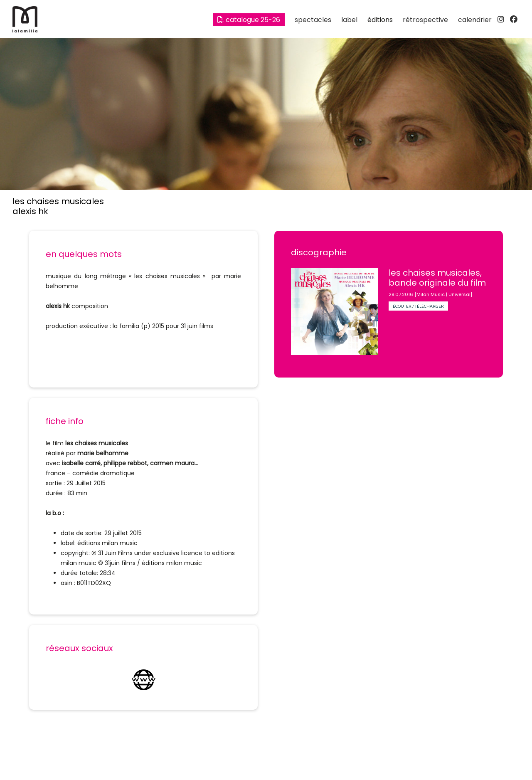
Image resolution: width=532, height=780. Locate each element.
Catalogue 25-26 (249, 20)
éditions (380, 20)
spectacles (313, 20)
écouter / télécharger (418, 306)
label (349, 20)
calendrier (475, 20)
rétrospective (425, 20)
